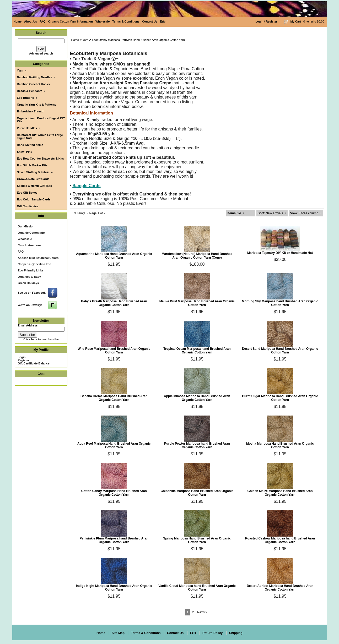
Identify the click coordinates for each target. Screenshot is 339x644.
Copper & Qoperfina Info (35, 264)
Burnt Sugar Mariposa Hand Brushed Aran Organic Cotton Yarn (280, 398)
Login (259, 21)
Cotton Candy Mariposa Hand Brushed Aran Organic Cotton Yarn (114, 493)
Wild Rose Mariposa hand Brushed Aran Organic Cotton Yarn (114, 351)
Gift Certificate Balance (34, 363)
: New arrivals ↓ (272, 213)
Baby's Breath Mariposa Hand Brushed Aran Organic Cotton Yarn (114, 303)
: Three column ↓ (306, 213)
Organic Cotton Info (31, 233)
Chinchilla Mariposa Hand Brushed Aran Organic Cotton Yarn (197, 493)
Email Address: (28, 325)
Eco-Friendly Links (31, 270)
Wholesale (103, 21)
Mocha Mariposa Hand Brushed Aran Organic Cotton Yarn (280, 445)
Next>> (202, 612)
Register (271, 21)
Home (18, 21)
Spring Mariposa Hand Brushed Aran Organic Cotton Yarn (197, 540)
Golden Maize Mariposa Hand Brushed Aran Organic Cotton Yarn (280, 493)
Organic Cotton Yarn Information (71, 21)
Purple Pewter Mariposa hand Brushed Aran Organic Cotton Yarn (197, 445)
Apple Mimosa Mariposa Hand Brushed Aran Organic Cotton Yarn (197, 398)
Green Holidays (28, 283)
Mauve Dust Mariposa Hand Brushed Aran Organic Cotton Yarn (197, 303)
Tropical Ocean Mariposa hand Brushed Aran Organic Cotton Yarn (197, 351)
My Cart (296, 21)
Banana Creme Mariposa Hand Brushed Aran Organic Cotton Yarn (114, 398)
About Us (31, 21)
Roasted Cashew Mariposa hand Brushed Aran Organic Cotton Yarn (280, 540)
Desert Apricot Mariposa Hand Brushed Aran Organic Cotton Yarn (280, 588)
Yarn (85, 40)
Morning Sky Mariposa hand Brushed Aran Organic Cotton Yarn (280, 303)
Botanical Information (92, 113)
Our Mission (26, 226)
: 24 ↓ (236, 213)
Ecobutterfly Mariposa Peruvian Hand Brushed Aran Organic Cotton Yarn (138, 40)
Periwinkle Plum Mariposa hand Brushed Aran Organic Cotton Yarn (114, 540)
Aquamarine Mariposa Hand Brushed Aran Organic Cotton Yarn (114, 256)
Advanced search (41, 53)
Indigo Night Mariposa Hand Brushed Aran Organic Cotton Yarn (114, 588)
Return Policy (212, 633)
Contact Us (150, 21)
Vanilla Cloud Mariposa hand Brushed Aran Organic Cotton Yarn (197, 588)
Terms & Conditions (126, 21)
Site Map (118, 633)
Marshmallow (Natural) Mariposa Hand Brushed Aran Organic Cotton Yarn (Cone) (197, 256)
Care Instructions (30, 245)
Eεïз (163, 21)
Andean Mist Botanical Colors (38, 258)
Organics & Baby (29, 277)
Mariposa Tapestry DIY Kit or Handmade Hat (280, 253)
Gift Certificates (28, 206)
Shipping (236, 633)
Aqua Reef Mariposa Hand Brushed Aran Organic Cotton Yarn (114, 445)
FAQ (43, 21)
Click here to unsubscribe (41, 339)
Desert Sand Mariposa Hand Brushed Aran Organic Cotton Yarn (280, 351)
